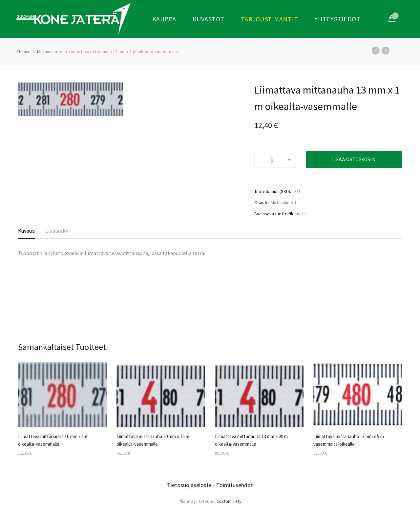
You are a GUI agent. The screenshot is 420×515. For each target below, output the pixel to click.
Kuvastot (209, 19)
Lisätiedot (57, 231)
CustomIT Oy (229, 501)
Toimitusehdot (235, 485)
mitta (301, 214)
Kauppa (164, 19)
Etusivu (23, 52)
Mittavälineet (50, 52)
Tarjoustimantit (269, 19)
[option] (62, 415)
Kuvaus (26, 231)
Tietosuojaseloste (189, 485)
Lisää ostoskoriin (354, 160)
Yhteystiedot (337, 19)
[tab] (27, 233)
